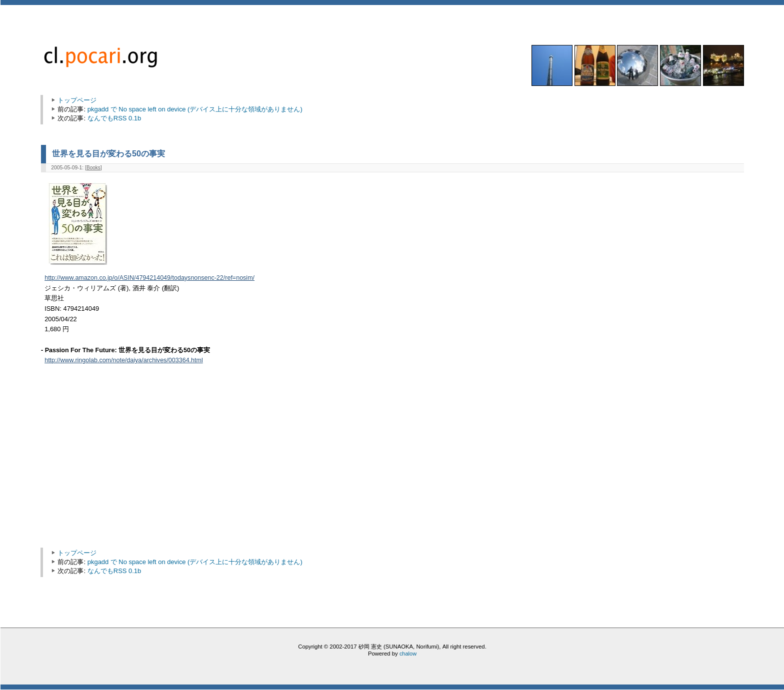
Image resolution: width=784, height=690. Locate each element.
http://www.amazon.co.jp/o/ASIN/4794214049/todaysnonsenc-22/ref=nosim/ (149, 278)
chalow (408, 654)
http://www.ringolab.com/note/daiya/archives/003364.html (124, 360)
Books (93, 168)
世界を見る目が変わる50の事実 (108, 153)
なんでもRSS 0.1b (114, 118)
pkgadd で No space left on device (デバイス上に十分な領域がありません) (195, 109)
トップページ (77, 100)
